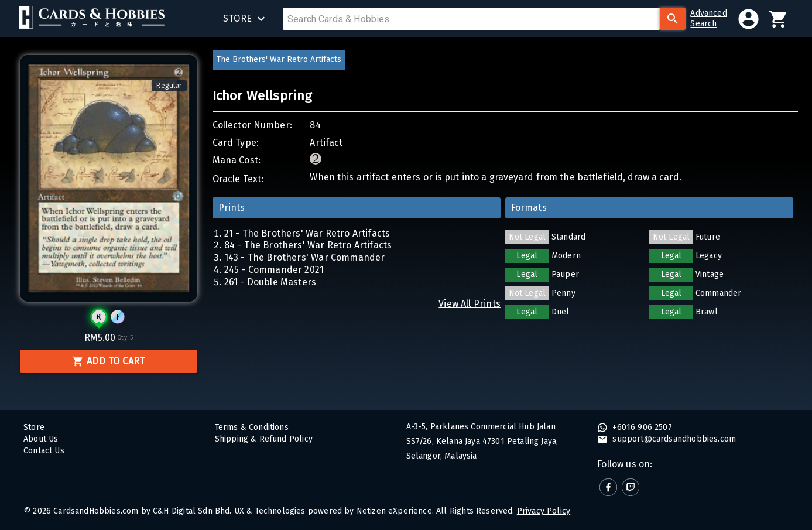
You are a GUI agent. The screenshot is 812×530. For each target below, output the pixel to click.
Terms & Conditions (252, 427)
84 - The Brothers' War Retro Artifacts (308, 245)
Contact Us (44, 451)
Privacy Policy (544, 511)
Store (34, 427)
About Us (41, 439)
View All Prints (470, 304)
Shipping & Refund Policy (264, 439)
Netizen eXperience (394, 511)
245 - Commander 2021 (274, 270)
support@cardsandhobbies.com (673, 439)
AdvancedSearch (708, 18)
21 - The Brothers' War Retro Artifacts (307, 233)
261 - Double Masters (270, 282)
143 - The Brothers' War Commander (305, 257)
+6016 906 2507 (641, 427)
